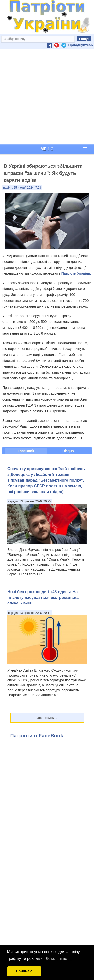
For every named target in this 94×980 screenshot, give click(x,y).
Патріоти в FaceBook (37, 735)
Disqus (68, 451)
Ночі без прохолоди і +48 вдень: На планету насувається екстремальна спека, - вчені (43, 597)
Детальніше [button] (56, 958)
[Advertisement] (46, 97)
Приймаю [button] (24, 971)
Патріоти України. (76, 273)
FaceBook (26, 451)
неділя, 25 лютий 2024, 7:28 (22, 188)
